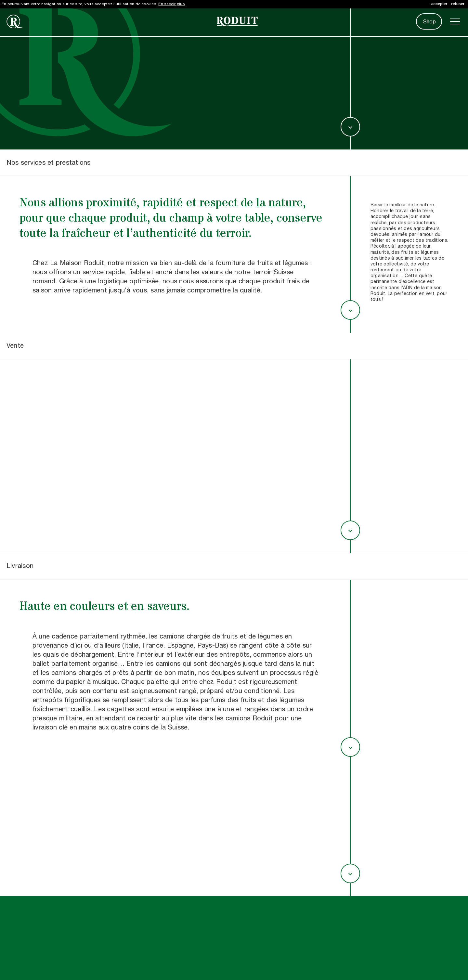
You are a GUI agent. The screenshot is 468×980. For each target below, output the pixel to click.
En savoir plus (171, 4)
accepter (439, 4)
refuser (458, 4)
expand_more (350, 127)
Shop (429, 22)
